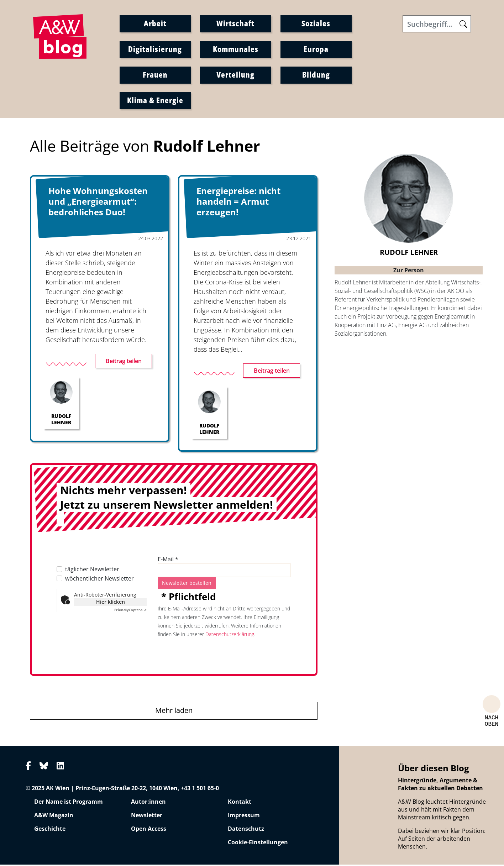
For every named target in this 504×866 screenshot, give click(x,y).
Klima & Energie (155, 101)
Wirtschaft (235, 24)
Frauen (155, 75)
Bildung (316, 75)
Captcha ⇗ (130, 612)
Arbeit (155, 24)
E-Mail (168, 561)
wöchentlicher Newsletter (99, 580)
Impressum (244, 817)
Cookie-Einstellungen (258, 844)
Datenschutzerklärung (230, 636)
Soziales (316, 24)
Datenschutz (246, 830)
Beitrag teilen (124, 363)
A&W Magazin (54, 817)
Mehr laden (174, 712)
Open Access (149, 830)
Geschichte (50, 830)
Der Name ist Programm (69, 803)
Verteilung (235, 75)
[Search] (437, 25)
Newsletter (147, 817)
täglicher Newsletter (92, 571)
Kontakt (240, 803)
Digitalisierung (155, 49)
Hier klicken (111, 603)
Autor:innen (148, 803)
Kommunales (236, 49)
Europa (316, 49)
